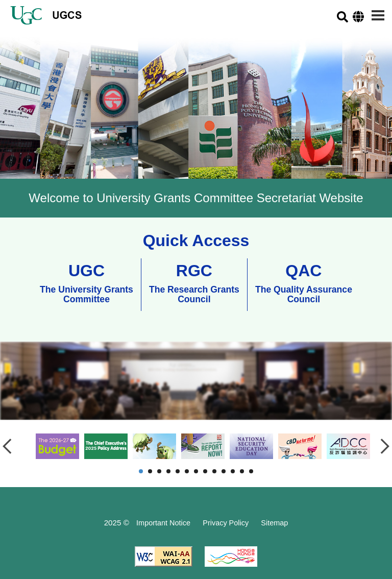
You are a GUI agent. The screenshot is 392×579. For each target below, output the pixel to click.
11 (233, 471)
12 (242, 471)
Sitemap (274, 523)
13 (251, 471)
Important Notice (163, 523)
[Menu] (378, 15)
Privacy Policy (226, 523)
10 (224, 471)
